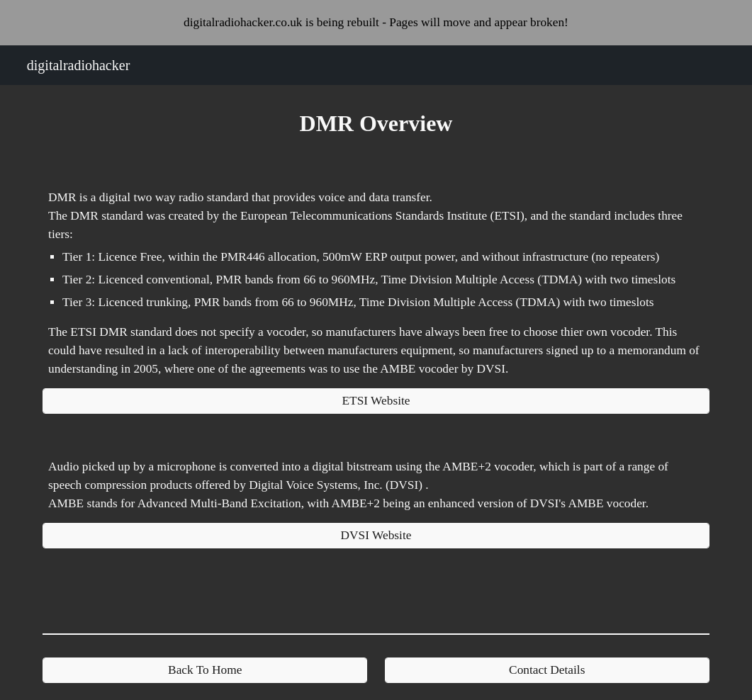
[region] (376, 23)
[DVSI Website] (376, 536)
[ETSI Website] (376, 401)
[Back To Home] (205, 671)
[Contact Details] (547, 671)
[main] (376, 123)
